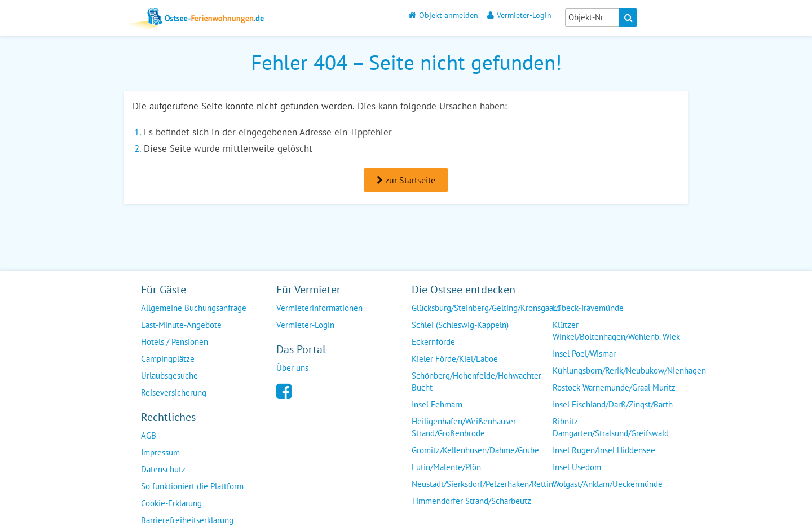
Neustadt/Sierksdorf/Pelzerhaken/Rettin (482, 484)
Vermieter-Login (519, 15)
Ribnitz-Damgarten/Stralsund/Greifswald (611, 427)
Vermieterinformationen (319, 308)
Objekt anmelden (443, 15)
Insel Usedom (577, 467)
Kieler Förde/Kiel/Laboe (455, 359)
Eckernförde (433, 342)
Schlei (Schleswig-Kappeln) (460, 325)
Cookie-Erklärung (171, 503)
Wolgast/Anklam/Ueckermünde (608, 484)
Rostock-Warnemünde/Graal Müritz (614, 387)
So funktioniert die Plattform (192, 486)
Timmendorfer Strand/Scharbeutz (471, 501)
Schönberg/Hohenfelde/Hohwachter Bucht (476, 382)
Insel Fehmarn (437, 404)
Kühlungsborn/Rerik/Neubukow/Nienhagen (629, 371)
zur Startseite (406, 180)
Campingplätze (168, 359)
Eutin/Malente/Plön (446, 467)
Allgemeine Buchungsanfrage (194, 308)
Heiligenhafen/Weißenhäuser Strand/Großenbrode (464, 427)
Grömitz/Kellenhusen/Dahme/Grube (475, 450)
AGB (149, 435)
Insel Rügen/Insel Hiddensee (604, 450)
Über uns (292, 368)
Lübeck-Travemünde (588, 308)
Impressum (160, 452)
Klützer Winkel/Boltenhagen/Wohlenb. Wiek (616, 331)
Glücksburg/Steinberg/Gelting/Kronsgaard (486, 308)
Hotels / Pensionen (175, 342)
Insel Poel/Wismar (584, 354)
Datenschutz (163, 469)
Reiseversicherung (174, 393)
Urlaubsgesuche (169, 376)
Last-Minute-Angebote (181, 325)
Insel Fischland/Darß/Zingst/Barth (613, 404)
